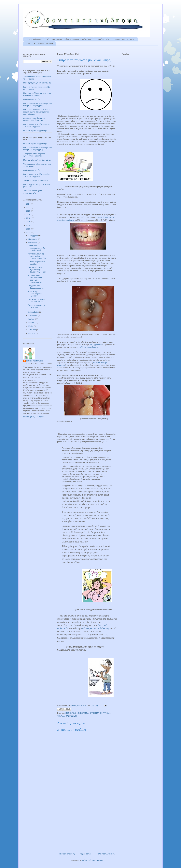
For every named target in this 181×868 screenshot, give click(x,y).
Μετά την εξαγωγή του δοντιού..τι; (37, 83)
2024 (28, 204)
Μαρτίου (32, 333)
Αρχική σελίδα (86, 854)
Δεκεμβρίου (33, 236)
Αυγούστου (33, 315)
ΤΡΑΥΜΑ (61, 716)
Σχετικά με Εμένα (103, 39)
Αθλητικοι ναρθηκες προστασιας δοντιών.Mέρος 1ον (37, 270)
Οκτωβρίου (33, 243)
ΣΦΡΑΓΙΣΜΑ (105, 713)
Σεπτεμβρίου (34, 312)
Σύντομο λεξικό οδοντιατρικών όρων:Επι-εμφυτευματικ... (35, 279)
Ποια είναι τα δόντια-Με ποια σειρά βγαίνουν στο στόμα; (37, 94)
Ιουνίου (32, 323)
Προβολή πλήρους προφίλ (34, 417)
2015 (28, 222)
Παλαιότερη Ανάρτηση (106, 854)
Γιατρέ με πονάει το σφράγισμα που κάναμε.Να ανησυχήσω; (38, 105)
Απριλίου (32, 330)
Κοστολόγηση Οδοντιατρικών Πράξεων (35, 294)
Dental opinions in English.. (125, 39)
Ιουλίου (32, 319)
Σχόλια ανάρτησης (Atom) (92, 860)
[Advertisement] (87, 823)
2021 (28, 207)
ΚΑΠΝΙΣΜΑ (94, 713)
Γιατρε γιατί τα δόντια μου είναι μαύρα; (36, 300)
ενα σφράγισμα (96, 344)
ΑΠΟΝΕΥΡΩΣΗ (71, 713)
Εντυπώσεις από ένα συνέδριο (36, 263)
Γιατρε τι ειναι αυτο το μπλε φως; (36, 306)
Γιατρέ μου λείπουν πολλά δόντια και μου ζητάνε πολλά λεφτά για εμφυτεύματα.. (37, 112)
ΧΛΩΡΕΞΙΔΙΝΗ (72, 716)
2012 (28, 232)
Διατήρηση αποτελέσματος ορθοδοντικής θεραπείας (34, 119)
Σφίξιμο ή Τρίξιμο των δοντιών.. (36, 180)
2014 (28, 225)
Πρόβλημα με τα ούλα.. (33, 99)
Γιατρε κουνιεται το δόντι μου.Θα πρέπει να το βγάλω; (36, 125)
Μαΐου (31, 326)
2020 (28, 211)
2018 (28, 215)
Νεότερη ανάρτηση (67, 854)
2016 (28, 218)
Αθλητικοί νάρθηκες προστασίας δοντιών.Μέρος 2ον (37, 256)
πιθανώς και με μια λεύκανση (96, 628)
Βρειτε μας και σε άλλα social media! (40, 43)
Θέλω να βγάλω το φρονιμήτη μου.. (38, 130)
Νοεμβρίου (33, 239)
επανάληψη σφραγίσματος (88, 347)
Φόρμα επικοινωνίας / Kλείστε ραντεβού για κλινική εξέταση (69, 39)
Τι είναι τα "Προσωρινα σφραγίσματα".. (33, 192)
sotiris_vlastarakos (35, 361)
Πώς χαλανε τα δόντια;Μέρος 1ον (36, 287)
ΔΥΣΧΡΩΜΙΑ (83, 713)
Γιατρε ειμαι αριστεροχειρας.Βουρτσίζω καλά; (36, 248)
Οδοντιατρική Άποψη (34, 39)
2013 (28, 229)
